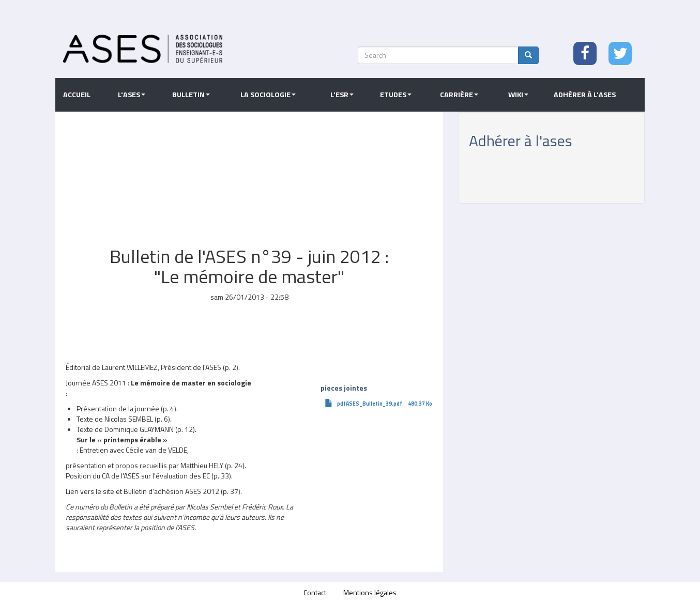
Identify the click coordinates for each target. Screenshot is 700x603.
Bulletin (191, 95)
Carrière (459, 95)
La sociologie (268, 95)
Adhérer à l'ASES (585, 95)
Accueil (77, 95)
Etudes (396, 95)
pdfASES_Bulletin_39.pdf (370, 404)
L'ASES (132, 95)
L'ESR (342, 95)
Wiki (518, 95)
